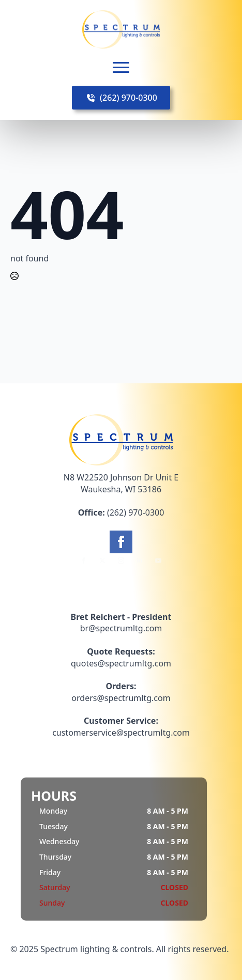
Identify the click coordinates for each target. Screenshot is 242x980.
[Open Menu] (121, 67)
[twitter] (102, 561)
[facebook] (121, 542)
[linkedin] (140, 561)
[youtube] (158, 561)
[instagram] (121, 561)
